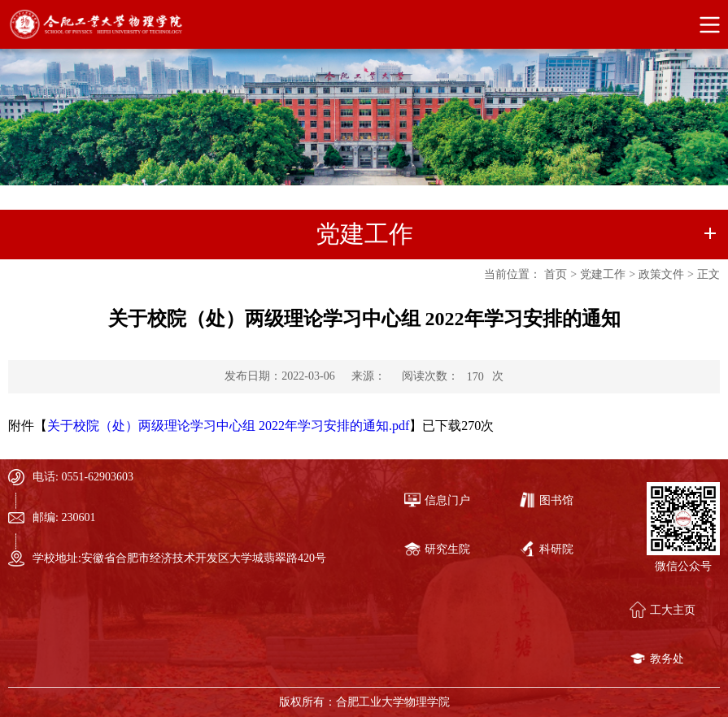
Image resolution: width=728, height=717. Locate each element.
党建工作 (603, 274)
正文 (708, 274)
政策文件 (661, 274)
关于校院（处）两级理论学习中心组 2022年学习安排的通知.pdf (228, 426)
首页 (556, 274)
